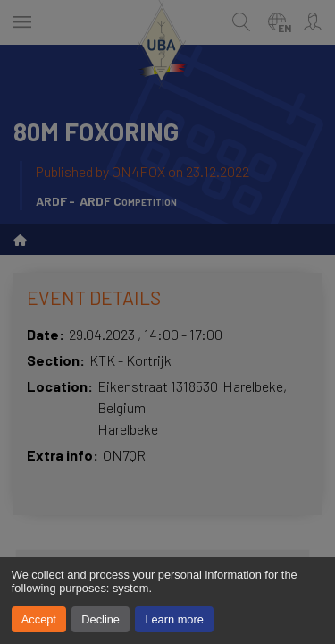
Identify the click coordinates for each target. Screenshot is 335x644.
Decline (100, 619)
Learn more (174, 619)
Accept (39, 619)
